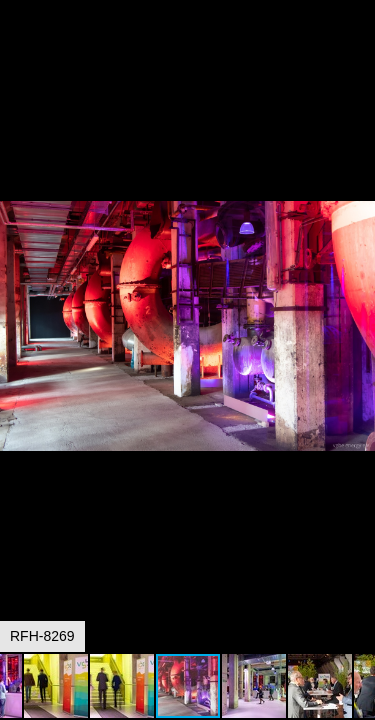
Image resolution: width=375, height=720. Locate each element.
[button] (357, 52)
